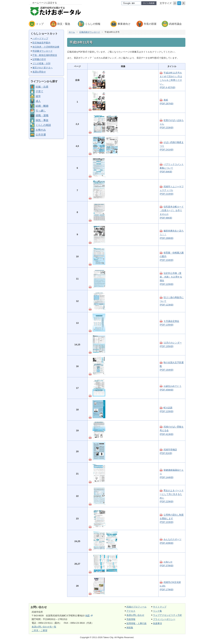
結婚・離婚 (42, 106)
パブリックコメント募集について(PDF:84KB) (172, 168)
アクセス (131, 611)
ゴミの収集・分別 (41, 63)
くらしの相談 (43, 125)
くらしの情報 (93, 24)
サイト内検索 (149, 3)
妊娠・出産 (42, 87)
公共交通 (41, 135)
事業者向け (124, 24)
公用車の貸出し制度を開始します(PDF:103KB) (172, 519)
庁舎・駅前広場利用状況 (45, 55)
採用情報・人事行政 (136, 623)
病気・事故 (42, 120)
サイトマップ (160, 607)
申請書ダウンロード (43, 51)
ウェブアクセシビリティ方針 (167, 615)
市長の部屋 (150, 24)
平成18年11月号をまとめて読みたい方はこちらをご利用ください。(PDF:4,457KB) (171, 80)
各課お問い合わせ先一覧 (44, 627)
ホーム (72, 32)
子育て (39, 91)
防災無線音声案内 (41, 43)
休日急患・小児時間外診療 (46, 47)
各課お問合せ (39, 72)
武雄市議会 (175, 24)
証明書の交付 (39, 59)
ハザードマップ (40, 39)
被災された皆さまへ (43, 68)
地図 (89, 616)
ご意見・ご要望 (39, 630)
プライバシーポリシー (164, 619)
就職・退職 (42, 115)
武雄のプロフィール (136, 607)
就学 (38, 96)
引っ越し (41, 111)
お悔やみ (41, 130)
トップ (40, 24)
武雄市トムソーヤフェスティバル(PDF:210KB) (172, 190)
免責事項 (157, 623)
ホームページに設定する (45, 3)
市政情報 (131, 619)
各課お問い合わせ (135, 615)
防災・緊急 (64, 24)
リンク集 (157, 611)
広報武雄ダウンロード (90, 32)
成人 (38, 101)
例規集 (130, 628)
